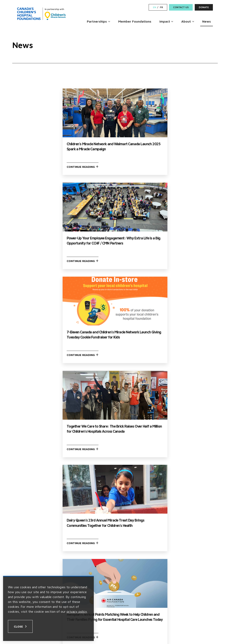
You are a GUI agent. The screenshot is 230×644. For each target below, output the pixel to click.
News (207, 21)
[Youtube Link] (210, 620)
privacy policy (77, 611)
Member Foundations (135, 21)
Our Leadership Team (35, 557)
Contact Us (181, 7)
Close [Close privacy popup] (18, 626)
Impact (165, 21)
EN (155, 7)
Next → (139, 497)
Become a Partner (133, 565)
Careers (124, 557)
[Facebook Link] (188, 620)
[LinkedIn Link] (202, 620)
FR (161, 7)
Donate (204, 7)
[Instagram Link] (195, 620)
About (186, 21)
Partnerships (97, 21)
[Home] (42, 14)
